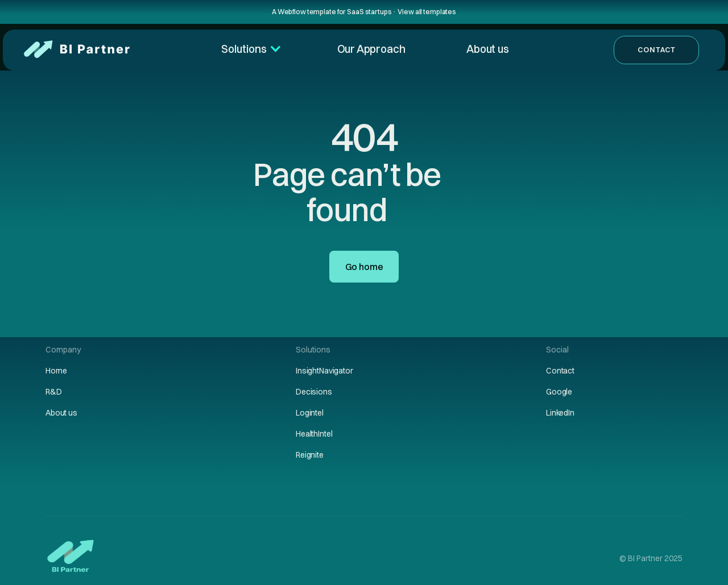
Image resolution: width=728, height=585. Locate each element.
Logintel (310, 413)
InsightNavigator (324, 371)
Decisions (314, 392)
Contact (657, 49)
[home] (74, 50)
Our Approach (371, 49)
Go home (364, 267)
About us (487, 49)
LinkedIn (560, 413)
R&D (54, 392)
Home (56, 371)
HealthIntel (314, 434)
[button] (248, 49)
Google (559, 392)
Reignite (310, 455)
